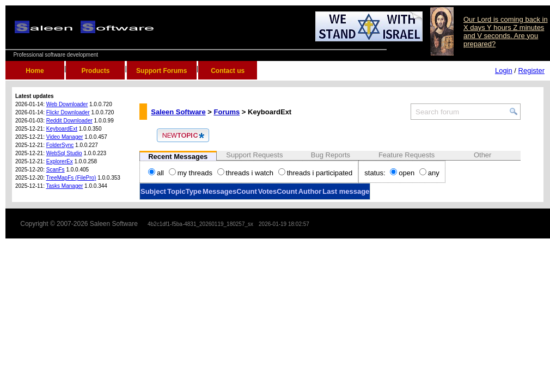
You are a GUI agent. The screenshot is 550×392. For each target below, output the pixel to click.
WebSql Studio (64, 153)
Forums (227, 112)
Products (95, 71)
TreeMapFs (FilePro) (71, 178)
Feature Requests (407, 155)
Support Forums (161, 71)
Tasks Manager (65, 186)
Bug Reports (331, 155)
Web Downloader (67, 104)
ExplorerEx (60, 161)
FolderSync (60, 145)
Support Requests (254, 155)
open (402, 173)
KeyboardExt (62, 129)
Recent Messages (178, 157)
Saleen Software (178, 112)
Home (35, 71)
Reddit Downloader (69, 121)
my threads (191, 173)
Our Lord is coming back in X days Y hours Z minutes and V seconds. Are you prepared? (506, 32)
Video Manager (65, 137)
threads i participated (316, 173)
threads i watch (245, 173)
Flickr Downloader (68, 112)
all (156, 173)
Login (504, 71)
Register (531, 71)
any (429, 173)
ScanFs (56, 170)
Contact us (228, 71)
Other (483, 155)
